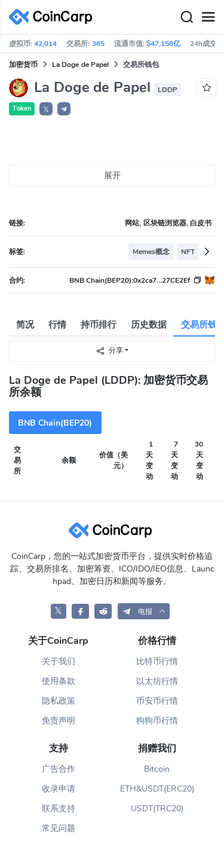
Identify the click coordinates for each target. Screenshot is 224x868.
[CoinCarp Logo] (54, 17)
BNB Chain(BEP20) (55, 423)
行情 (57, 325)
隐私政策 (59, 701)
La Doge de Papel (80, 65)
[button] (64, 109)
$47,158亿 (163, 44)
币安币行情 (157, 701)
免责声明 (59, 721)
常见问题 (59, 828)
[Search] (186, 17)
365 (98, 44)
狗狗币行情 (157, 721)
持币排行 (99, 325)
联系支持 (59, 809)
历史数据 (149, 325)
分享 (109, 351)
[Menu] (208, 17)
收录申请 (59, 789)
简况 (25, 325)
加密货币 (23, 65)
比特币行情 (157, 661)
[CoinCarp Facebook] (80, 611)
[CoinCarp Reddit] (103, 611)
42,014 (45, 44)
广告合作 (59, 769)
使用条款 (59, 681)
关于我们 (59, 661)
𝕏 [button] (46, 109)
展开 (112, 175)
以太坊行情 (157, 681)
